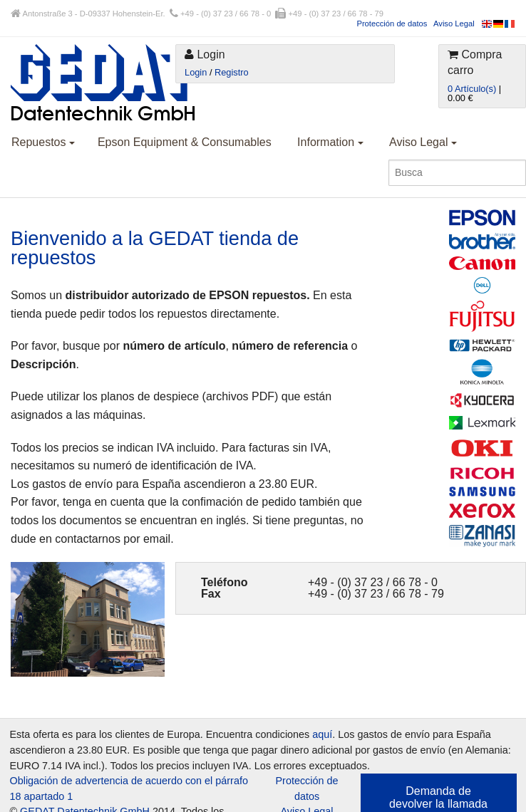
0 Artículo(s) (472, 89)
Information (330, 142)
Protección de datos (392, 24)
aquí (322, 734)
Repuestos (43, 142)
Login (196, 72)
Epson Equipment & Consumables (185, 142)
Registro (232, 72)
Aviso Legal (454, 24)
